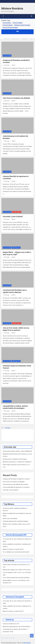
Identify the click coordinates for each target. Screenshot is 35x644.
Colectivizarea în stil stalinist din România (15, 484)
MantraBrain (27, 643)
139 (6, 428)
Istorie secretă (17, 212)
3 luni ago (6, 181)
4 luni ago (6, 411)
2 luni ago (6, 65)
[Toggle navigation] (3, 16)
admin (13, 65)
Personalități (16, 248)
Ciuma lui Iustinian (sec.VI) (11, 624)
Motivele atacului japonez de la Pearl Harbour (17, 627)
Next (9, 428)
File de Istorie (7, 56)
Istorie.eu (10, 620)
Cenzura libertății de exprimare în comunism (16, 487)
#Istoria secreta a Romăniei (10, 28)
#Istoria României (8, 25)
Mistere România (12, 8)
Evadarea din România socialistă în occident (16, 479)
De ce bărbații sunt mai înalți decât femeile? (16, 552)
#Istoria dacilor (7, 23)
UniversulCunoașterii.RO (16, 535)
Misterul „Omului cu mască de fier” (13, 549)
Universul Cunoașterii (15, 597)
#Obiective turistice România (22, 25)
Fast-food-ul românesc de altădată (16, 98)
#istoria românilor (18, 23)
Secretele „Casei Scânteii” (13, 217)
